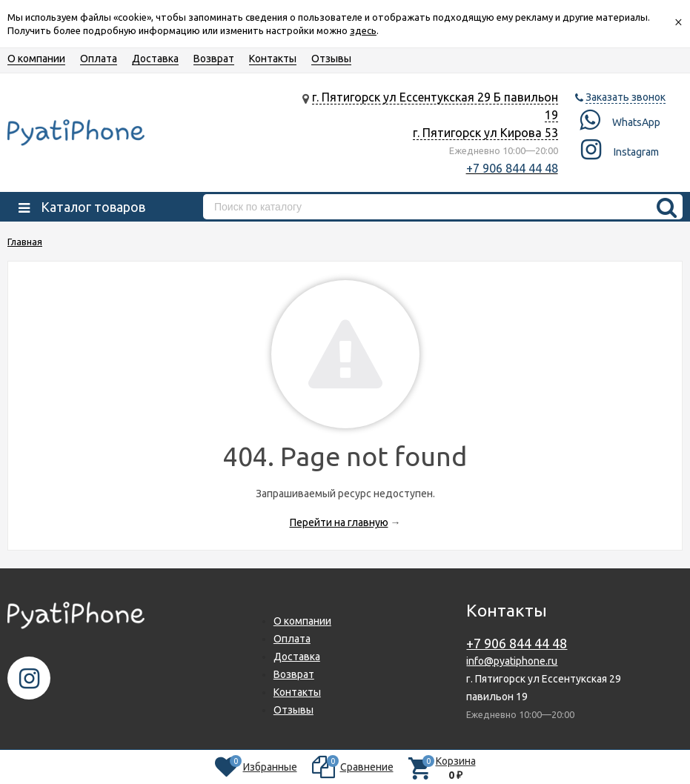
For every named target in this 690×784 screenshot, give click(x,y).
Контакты (273, 59)
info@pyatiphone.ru (512, 661)
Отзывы (331, 59)
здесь (363, 30)
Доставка (155, 59)
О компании (36, 59)
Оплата (99, 59)
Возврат (214, 59)
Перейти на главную (339, 522)
